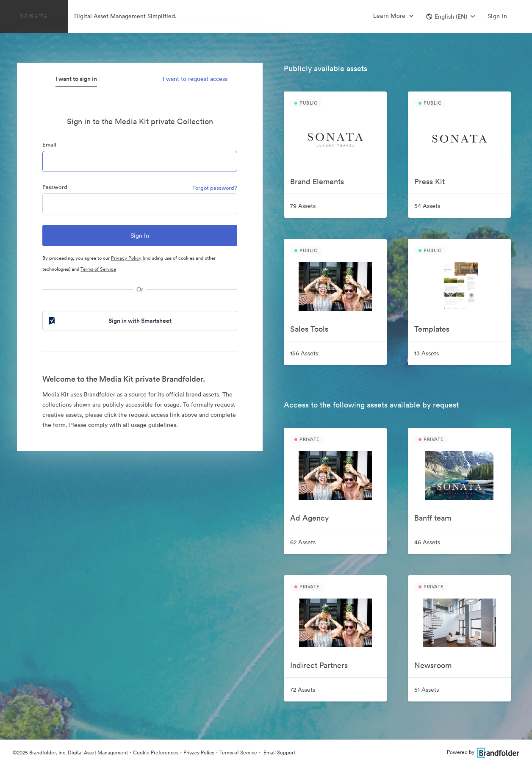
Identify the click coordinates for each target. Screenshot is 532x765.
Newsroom (433, 665)
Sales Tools (309, 329)
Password (55, 187)
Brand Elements (317, 182)
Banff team (433, 518)
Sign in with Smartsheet (109, 321)
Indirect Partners (319, 665)
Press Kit (429, 182)
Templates (432, 329)
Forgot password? (215, 188)
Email (49, 145)
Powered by (483, 752)
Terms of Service (98, 269)
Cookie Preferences (156, 753)
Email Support (279, 753)
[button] (450, 17)
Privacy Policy (126, 258)
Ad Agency (309, 518)
